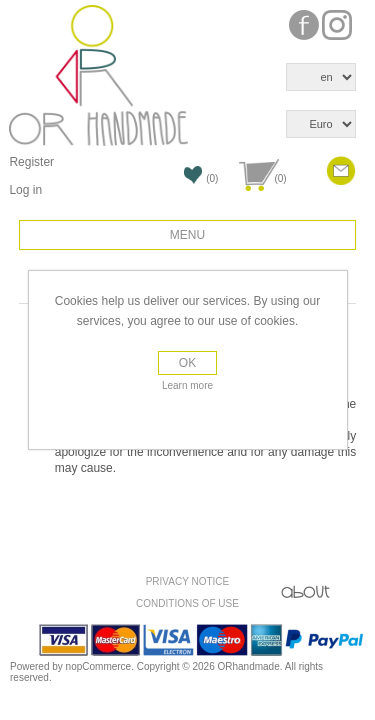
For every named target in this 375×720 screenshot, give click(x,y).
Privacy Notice (188, 581)
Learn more (187, 385)
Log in (25, 190)
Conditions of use (187, 603)
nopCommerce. (101, 666)
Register (31, 162)
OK (187, 363)
